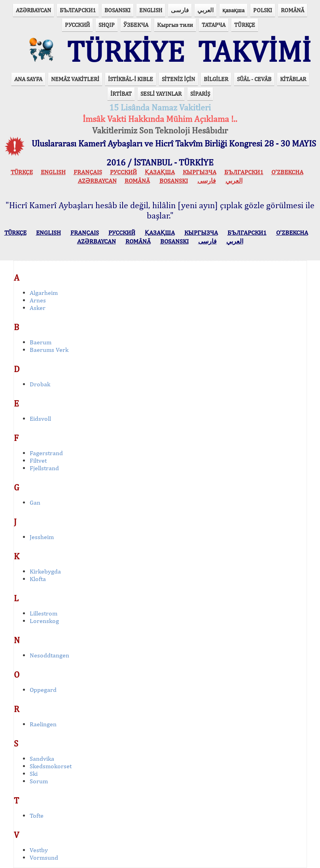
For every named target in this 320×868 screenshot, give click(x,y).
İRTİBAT (121, 94)
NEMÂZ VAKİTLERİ (75, 79)
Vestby (39, 850)
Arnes (38, 300)
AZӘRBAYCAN (33, 10)
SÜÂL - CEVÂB (254, 79)
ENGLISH (151, 10)
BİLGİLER (216, 79)
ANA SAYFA (28, 79)
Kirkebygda (45, 571)
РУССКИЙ (77, 25)
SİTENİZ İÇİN (178, 79)
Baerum (41, 342)
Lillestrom (44, 613)
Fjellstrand (44, 468)
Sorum (39, 781)
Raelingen (43, 724)
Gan (35, 502)
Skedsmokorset (51, 766)
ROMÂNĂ (293, 10)
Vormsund (44, 858)
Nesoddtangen (49, 655)
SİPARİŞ (200, 94)
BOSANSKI (117, 10)
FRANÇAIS (88, 172)
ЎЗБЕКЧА (136, 25)
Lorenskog (44, 621)
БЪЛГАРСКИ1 (78, 10)
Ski (34, 774)
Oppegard (43, 690)
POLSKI (263, 10)
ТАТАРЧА (214, 25)
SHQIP (107, 25)
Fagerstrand (46, 453)
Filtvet (38, 461)
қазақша (233, 10)
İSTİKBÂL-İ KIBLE (131, 79)
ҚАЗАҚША (160, 172)
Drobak (40, 384)
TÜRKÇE (245, 25)
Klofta (38, 579)
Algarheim (44, 293)
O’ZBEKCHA (287, 172)
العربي (205, 10)
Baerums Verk (49, 350)
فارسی (180, 10)
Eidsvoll (40, 419)
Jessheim (42, 537)
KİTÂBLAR (293, 79)
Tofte (37, 816)
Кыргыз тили (175, 25)
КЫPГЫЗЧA (200, 172)
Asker (38, 308)
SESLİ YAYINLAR (161, 94)
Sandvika (42, 759)
